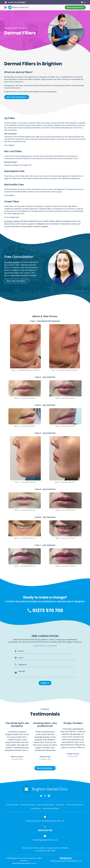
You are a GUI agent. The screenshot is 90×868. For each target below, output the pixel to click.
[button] (75, 7)
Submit (44, 683)
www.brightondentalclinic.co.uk (24, 863)
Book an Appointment (46, 805)
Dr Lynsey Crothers (12, 221)
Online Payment (13, 805)
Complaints (60, 805)
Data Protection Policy (51, 808)
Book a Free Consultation (16, 97)
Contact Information (28, 805)
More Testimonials (44, 768)
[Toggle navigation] (5, 7)
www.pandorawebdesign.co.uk (70, 861)
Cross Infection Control (75, 805)
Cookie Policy (36, 808)
